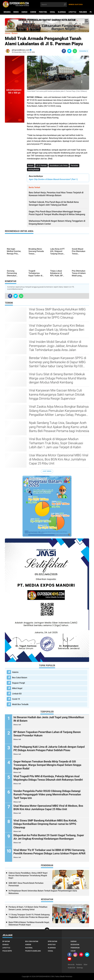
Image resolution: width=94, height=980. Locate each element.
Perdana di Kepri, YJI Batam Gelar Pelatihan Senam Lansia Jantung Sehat (28, 908)
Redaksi (79, 965)
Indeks (16, 12)
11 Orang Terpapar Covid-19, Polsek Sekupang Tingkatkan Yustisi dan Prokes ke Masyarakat (29, 916)
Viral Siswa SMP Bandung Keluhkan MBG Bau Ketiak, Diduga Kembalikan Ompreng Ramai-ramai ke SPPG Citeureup (57, 313)
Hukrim (33, 12)
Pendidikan (75, 948)
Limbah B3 (17, 694)
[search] (54, 5)
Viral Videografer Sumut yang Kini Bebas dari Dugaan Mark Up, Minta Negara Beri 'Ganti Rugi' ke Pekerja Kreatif (57, 330)
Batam (31, 166)
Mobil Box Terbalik (20, 704)
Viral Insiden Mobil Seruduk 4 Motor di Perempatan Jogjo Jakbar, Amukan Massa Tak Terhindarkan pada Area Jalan (58, 346)
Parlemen (83, 12)
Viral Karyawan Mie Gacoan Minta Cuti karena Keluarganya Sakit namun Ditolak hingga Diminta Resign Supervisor (57, 395)
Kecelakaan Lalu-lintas (59, 166)
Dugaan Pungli (18, 683)
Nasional (29, 948)
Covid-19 (16, 699)
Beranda (7, 12)
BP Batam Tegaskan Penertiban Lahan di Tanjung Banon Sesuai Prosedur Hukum (47, 734)
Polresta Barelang (33, 951)
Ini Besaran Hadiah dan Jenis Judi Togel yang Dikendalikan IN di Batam (49, 719)
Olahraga (62, 12)
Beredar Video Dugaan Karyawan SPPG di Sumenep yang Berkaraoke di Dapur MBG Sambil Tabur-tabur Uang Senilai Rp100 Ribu (58, 362)
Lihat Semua (47, 471)
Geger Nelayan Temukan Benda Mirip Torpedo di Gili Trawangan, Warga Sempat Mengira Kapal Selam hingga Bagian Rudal (47, 765)
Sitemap (80, 968)
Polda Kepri (7, 951)
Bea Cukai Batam (20, 678)
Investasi (52, 945)
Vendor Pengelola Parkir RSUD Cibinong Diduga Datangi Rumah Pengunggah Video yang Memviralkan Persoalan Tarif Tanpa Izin (47, 795)
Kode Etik (71, 968)
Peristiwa (43, 12)
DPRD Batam (53, 941)
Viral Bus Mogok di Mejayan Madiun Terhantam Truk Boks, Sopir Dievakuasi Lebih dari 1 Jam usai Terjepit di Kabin (56, 443)
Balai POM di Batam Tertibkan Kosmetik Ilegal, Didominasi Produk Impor (29, 924)
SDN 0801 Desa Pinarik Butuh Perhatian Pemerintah (26, 884)
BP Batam (6, 941)
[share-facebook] (64, 51)
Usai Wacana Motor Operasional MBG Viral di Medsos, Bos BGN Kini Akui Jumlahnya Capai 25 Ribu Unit (59, 459)
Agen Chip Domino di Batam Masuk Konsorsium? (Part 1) (53, 179)
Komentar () (84, 51)
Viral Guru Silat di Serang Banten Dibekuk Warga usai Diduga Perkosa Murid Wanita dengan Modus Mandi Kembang (58, 378)
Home (8, 33)
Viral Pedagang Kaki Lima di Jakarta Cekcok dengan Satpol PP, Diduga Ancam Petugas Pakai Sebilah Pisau (49, 749)
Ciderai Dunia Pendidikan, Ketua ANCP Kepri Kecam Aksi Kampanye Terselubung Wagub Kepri (28, 875)
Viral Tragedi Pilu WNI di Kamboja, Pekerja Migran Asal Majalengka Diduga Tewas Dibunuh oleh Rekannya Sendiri (48, 778)
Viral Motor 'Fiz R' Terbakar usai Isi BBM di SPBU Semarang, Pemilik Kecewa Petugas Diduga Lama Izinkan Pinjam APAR (49, 852)
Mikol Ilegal (17, 688)
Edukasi (6, 945)
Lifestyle (72, 12)
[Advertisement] (15, 159)
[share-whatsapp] (75, 51)
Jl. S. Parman (41, 166)
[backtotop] (47, 930)
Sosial (52, 12)
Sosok (73, 951)
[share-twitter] (69, 51)
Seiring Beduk (34, 170)
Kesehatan (75, 945)
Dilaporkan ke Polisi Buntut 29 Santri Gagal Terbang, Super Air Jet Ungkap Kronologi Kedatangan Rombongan (49, 837)
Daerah (24, 12)
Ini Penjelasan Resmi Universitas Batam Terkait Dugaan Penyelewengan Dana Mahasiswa (43, 892)
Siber (85, 965)
